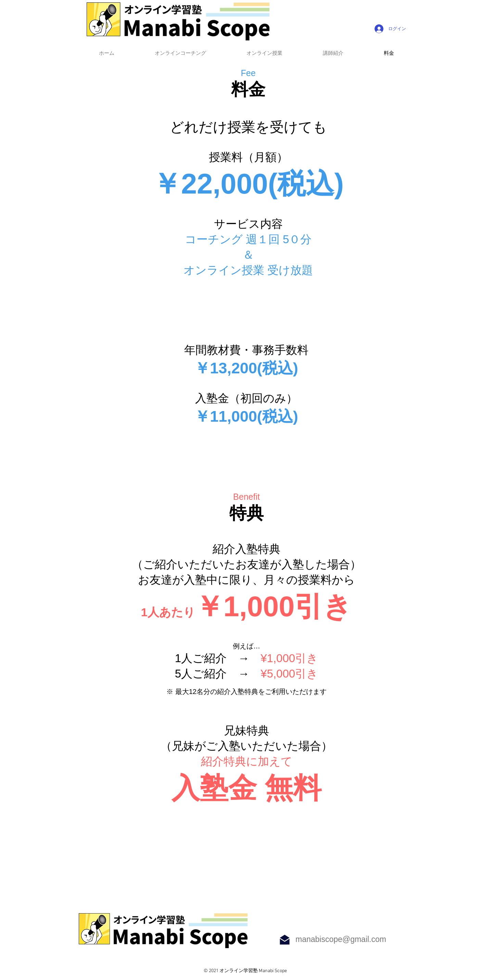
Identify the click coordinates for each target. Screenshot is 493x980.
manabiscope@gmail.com (341, 939)
